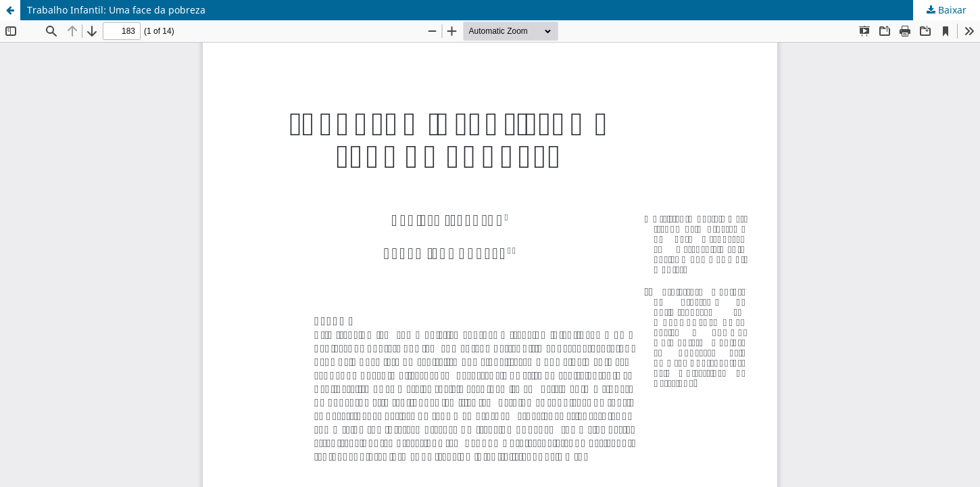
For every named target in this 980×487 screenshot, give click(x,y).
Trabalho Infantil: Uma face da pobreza (116, 10)
